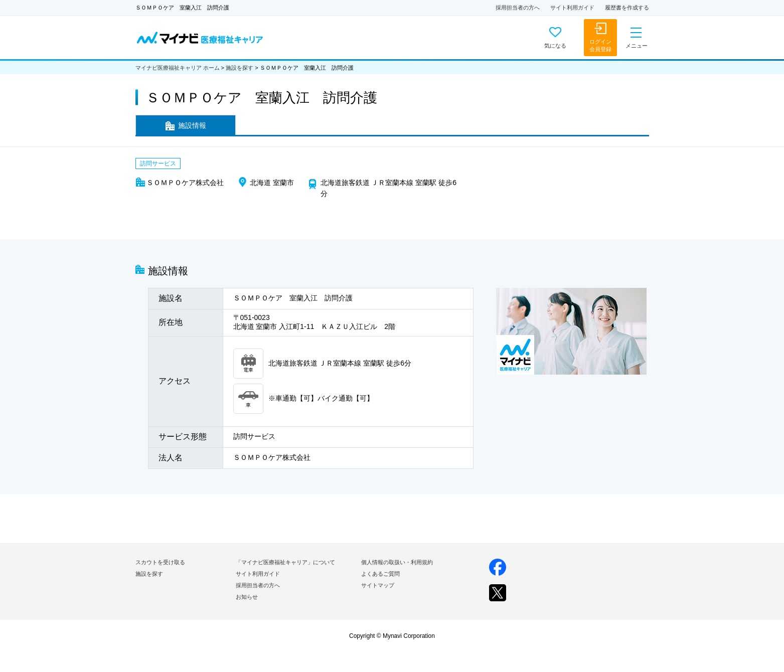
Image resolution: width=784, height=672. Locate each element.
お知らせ (247, 597)
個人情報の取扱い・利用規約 (397, 562)
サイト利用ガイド (572, 8)
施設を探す (240, 68)
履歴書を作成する (627, 8)
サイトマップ (378, 585)
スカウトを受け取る (160, 562)
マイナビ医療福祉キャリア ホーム (178, 68)
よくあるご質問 (380, 574)
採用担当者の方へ (518, 8)
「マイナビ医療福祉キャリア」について (285, 562)
